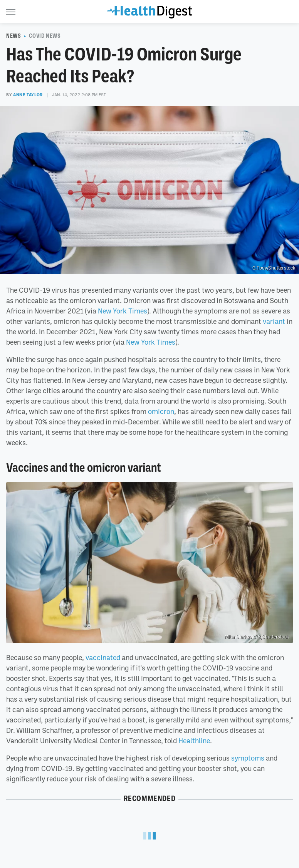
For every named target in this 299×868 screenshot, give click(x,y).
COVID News (45, 36)
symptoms (248, 758)
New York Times (123, 311)
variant (274, 321)
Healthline (194, 741)
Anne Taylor (28, 95)
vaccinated (103, 657)
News (13, 36)
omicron (161, 411)
